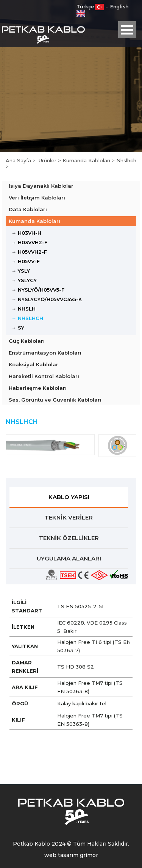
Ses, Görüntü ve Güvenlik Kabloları (55, 400)
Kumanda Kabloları (34, 221)
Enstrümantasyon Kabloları (45, 353)
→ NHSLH (23, 309)
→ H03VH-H (26, 233)
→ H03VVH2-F (29, 242)
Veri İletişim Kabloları (37, 198)
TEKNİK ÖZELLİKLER (69, 538)
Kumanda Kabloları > (89, 160)
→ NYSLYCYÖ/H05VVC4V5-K (47, 299)
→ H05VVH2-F (29, 252)
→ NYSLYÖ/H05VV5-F (38, 290)
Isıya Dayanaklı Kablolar (41, 186)
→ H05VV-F (26, 261)
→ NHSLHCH (27, 318)
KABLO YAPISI (69, 497)
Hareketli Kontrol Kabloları (44, 376)
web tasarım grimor (71, 855)
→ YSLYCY (24, 280)
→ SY (18, 328)
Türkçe (91, 7)
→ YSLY (21, 271)
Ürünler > (51, 160)
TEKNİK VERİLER (69, 517)
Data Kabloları (28, 209)
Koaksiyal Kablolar (34, 364)
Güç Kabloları (27, 341)
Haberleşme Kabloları (38, 388)
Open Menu (127, 30)
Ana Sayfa (19, 160)
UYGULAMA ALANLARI (69, 558)
